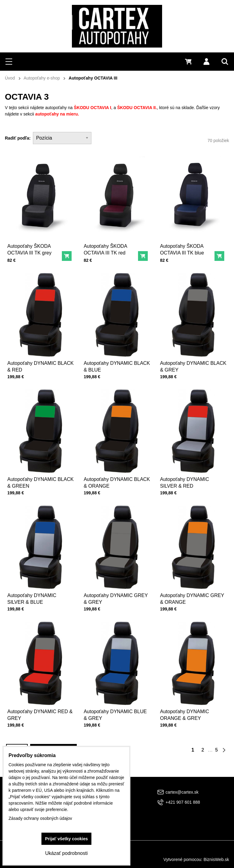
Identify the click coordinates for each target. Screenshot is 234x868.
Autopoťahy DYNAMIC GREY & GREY (116, 598)
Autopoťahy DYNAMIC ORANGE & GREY (185, 714)
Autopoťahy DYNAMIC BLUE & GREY (115, 714)
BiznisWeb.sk (216, 859)
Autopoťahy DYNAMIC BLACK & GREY (193, 365)
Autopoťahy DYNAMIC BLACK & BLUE (117, 365)
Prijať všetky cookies (67, 839)
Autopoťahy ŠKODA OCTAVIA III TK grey (29, 249)
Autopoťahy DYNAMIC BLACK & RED (40, 365)
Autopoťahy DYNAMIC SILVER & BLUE (32, 598)
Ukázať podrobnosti (66, 853)
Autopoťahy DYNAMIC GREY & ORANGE (192, 598)
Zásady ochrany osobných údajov (40, 818)
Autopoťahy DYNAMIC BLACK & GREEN (40, 481)
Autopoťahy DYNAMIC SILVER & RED (185, 481)
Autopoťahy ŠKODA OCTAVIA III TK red (105, 249)
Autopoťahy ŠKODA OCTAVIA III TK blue (182, 249)
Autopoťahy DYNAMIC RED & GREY (40, 714)
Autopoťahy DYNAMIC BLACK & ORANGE (117, 481)
